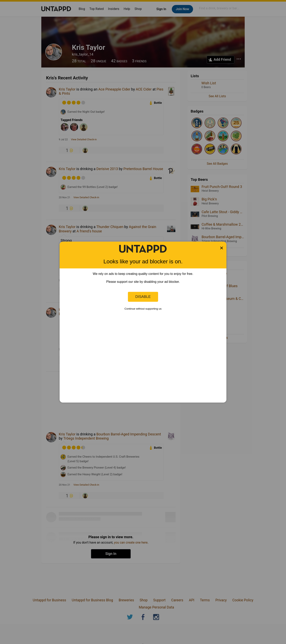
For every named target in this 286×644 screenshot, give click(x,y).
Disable (143, 297)
